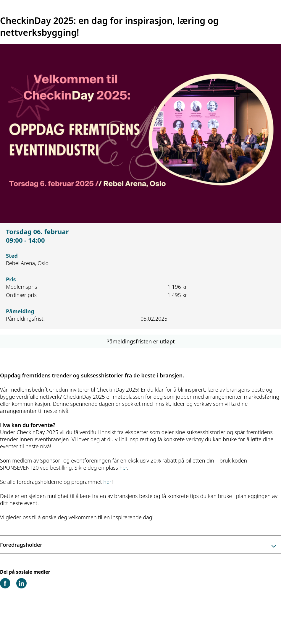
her (123, 468)
